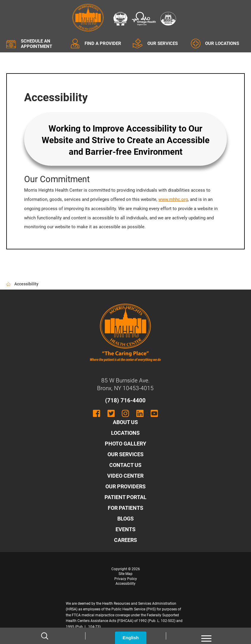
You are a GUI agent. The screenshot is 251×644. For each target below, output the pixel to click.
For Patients (125, 508)
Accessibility (125, 584)
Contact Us (125, 465)
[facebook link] (96, 413)
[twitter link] (111, 413)
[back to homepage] (8, 284)
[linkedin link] (140, 413)
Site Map (125, 574)
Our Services (125, 454)
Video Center (125, 476)
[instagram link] (125, 413)
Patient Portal (125, 497)
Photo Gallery (125, 444)
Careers (125, 540)
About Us (125, 422)
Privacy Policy (126, 579)
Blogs (125, 519)
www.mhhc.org (173, 199)
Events (125, 529)
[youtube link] (154, 413)
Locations (125, 433)
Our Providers (125, 486)
